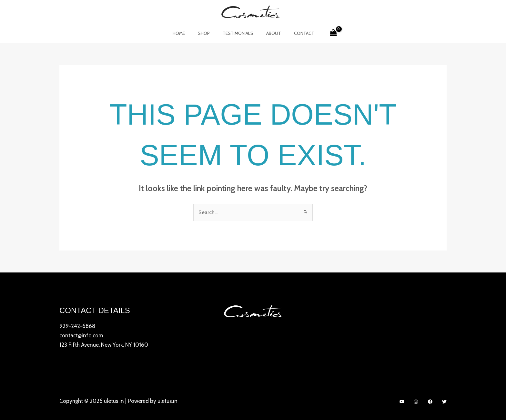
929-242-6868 (77, 326)
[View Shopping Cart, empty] (324, 33)
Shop (208, 33)
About (270, 33)
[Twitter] (444, 401)
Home (187, 33)
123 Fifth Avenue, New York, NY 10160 (104, 344)
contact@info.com (81, 335)
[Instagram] (416, 401)
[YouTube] (402, 401)
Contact (296, 33)
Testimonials (238, 33)
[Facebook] (430, 401)
